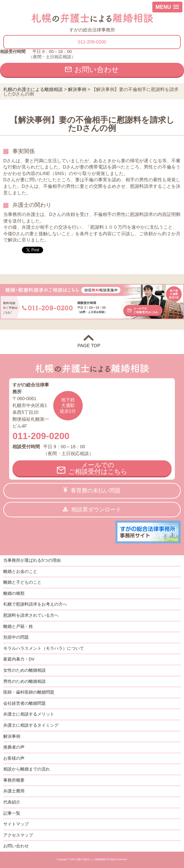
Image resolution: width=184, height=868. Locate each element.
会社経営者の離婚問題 (25, 703)
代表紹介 (12, 802)
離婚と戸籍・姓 (18, 627)
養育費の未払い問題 (96, 491)
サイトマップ (16, 824)
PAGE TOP (92, 345)
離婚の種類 (14, 593)
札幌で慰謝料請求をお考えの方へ (35, 604)
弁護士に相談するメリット (29, 714)
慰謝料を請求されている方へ (31, 615)
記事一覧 (12, 813)
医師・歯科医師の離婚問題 (29, 692)
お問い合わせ (97, 70)
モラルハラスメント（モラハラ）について (44, 648)
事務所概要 (14, 780)
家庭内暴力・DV (19, 659)
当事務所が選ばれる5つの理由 (32, 560)
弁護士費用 (14, 791)
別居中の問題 (16, 637)
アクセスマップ (18, 835)
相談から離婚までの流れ (27, 769)
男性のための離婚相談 (25, 682)
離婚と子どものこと (22, 582)
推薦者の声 (14, 747)
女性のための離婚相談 (25, 670)
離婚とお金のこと (20, 572)
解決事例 (12, 736)
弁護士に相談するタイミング (31, 725)
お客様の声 (14, 758)
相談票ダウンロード (96, 510)
